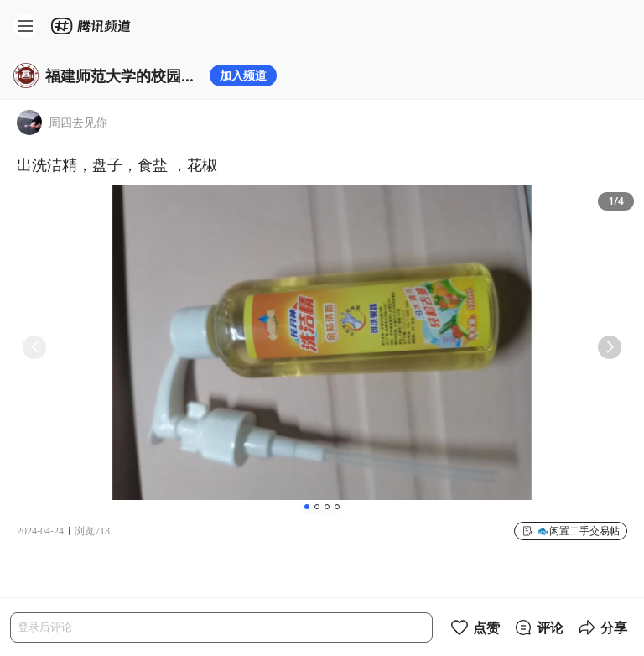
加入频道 (243, 75)
